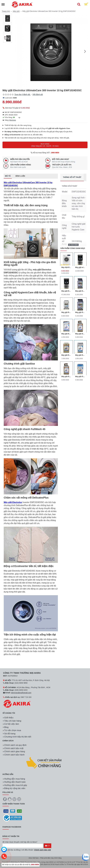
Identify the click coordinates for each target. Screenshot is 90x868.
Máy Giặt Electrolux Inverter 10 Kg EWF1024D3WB (66, 267)
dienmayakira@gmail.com (21, 693)
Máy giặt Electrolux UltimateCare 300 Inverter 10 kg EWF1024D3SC (28, 184)
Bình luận (20, 176)
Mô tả (8, 176)
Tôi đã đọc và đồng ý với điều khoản (27, 850)
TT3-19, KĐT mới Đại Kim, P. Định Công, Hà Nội (31, 680)
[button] (85, 51)
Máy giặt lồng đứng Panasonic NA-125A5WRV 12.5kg (66, 312)
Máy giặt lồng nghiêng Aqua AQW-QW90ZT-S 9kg (80, 377)
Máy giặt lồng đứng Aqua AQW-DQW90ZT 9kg (66, 355)
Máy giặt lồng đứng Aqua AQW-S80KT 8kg (66, 334)
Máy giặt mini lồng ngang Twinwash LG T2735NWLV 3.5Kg (80, 267)
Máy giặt (16, 11)
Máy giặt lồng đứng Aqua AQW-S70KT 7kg (80, 355)
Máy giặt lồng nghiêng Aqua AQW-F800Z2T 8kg (66, 377)
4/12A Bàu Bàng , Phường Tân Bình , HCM (33, 687)
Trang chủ (6, 11)
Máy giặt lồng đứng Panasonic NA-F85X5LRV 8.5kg (80, 291)
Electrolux (13, 120)
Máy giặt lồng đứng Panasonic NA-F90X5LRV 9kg (80, 312)
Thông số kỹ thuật (72, 177)
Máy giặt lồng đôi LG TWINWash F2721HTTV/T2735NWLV (66, 291)
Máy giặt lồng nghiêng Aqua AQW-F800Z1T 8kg (80, 334)
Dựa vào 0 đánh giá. (23, 94)
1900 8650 (55, 153)
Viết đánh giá (38, 94)
